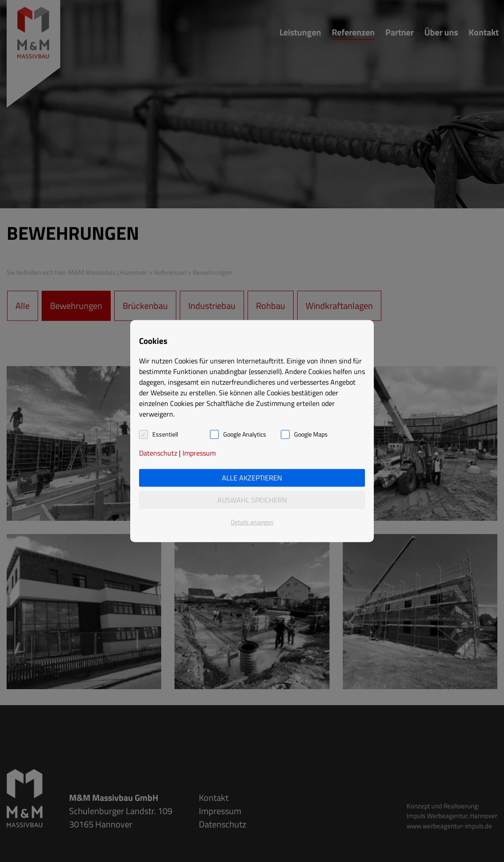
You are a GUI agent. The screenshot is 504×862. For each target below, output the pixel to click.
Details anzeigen (252, 522)
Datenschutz (158, 453)
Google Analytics (245, 434)
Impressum (199, 453)
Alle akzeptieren (252, 478)
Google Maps (311, 434)
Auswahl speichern (252, 500)
